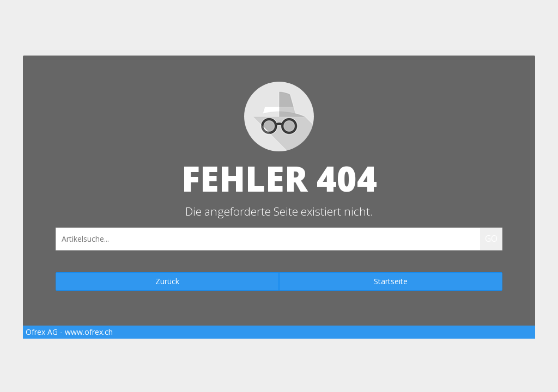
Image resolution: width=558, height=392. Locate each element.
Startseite (391, 281)
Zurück (167, 281)
